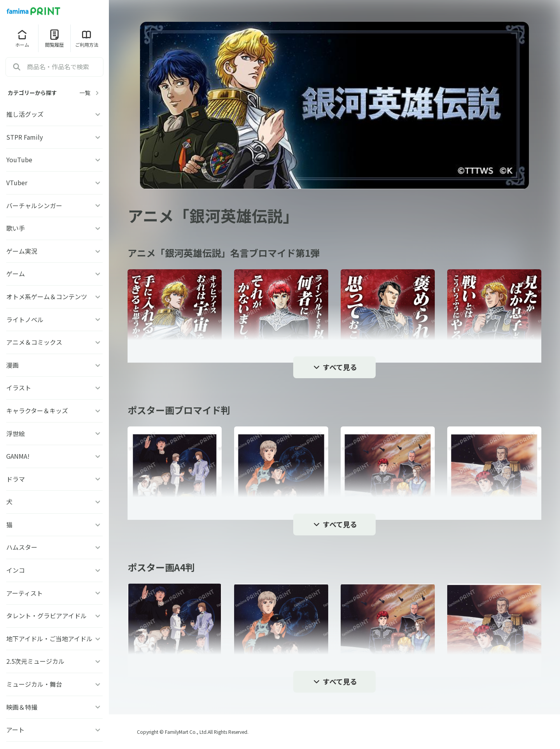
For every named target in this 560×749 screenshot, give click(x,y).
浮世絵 (54, 433)
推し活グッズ (54, 114)
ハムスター (54, 547)
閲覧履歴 (54, 38)
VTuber (54, 182)
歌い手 (54, 228)
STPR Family (54, 137)
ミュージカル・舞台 (54, 684)
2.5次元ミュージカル (54, 661)
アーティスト (54, 593)
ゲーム (54, 274)
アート (54, 730)
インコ (54, 570)
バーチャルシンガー (54, 205)
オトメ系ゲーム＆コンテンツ (54, 296)
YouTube (54, 160)
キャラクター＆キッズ (54, 410)
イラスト (54, 388)
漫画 (54, 365)
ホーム (22, 38)
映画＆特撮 (54, 707)
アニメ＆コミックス (54, 342)
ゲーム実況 (54, 251)
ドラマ (54, 479)
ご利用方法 (87, 38)
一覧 (90, 93)
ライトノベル (54, 319)
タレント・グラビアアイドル (54, 616)
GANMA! (54, 456)
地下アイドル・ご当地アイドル (54, 638)
